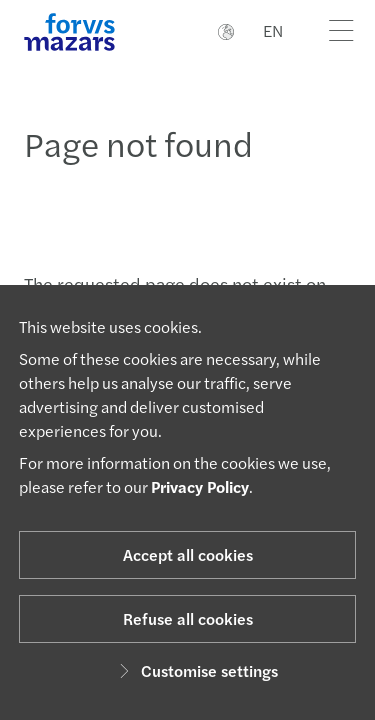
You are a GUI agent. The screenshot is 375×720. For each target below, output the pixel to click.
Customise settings (195, 670)
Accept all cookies (188, 554)
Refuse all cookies (188, 618)
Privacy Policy (200, 486)
